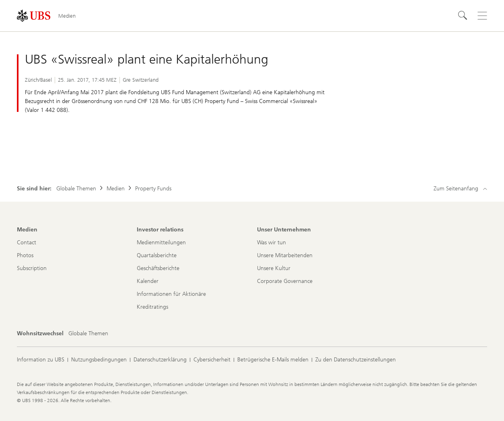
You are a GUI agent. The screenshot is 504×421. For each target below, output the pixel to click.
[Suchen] (463, 16)
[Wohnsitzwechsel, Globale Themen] (88, 334)
